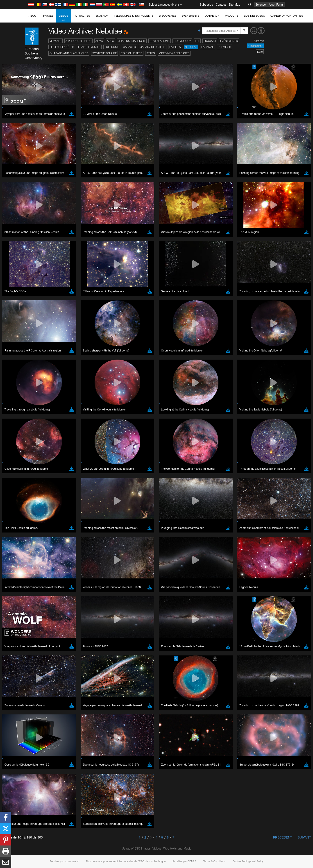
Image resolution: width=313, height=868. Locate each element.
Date (260, 52)
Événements (191, 16)
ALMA (99, 41)
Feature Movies (89, 47)
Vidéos (64, 18)
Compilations (160, 41)
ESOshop (102, 16)
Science (261, 5)
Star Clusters (132, 53)
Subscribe (206, 5)
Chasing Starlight (132, 41)
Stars (151, 53)
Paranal (208, 47)
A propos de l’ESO (78, 41)
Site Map (234, 5)
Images (48, 16)
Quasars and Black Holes (69, 53)
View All (56, 41)
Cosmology (182, 41)
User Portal (276, 5)
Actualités (82, 16)
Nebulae (191, 47)
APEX (110, 41)
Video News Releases (174, 53)
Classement (255, 46)
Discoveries (168, 16)
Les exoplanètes (62, 47)
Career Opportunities (287, 16)
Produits (232, 16)
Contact (221, 5)
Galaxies (129, 47)
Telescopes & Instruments (134, 16)
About (33, 16)
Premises (224, 47)
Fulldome (112, 47)
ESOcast (210, 41)
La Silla (175, 47)
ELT (197, 41)
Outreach (212, 16)
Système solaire (104, 53)
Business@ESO (254, 16)
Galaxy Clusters (153, 47)
